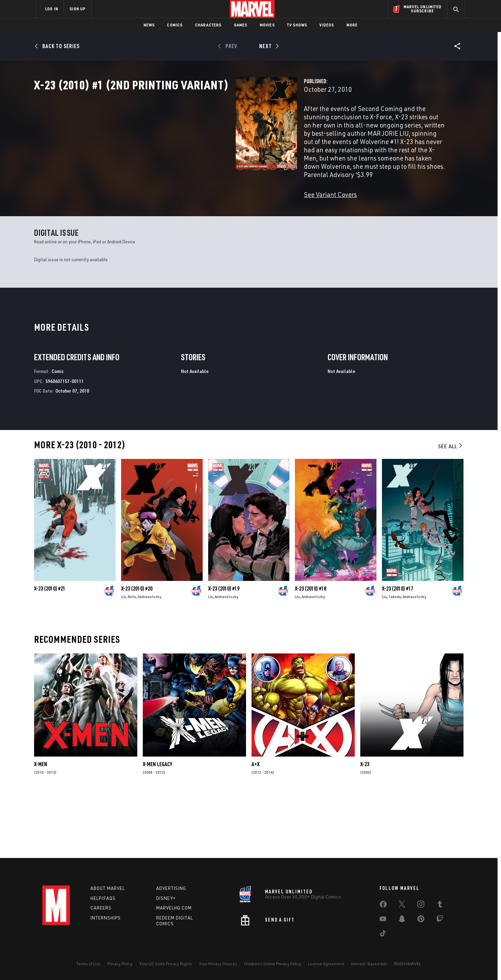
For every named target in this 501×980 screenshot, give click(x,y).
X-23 (365, 825)
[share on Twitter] (402, 905)
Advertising (171, 888)
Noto (132, 658)
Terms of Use (88, 964)
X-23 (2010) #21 (50, 650)
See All (451, 507)
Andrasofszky (149, 658)
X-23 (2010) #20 (137, 650)
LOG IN (52, 9)
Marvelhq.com (174, 908)
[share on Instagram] (421, 905)
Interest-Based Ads (369, 964)
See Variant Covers (189, 192)
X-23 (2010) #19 (224, 650)
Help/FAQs (103, 898)
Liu (124, 658)
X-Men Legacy (157, 825)
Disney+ (166, 898)
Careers (101, 908)
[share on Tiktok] (383, 935)
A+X (255, 825)
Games (241, 25)
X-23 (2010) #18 (311, 650)
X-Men (41, 825)
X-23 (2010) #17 (398, 650)
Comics (175, 25)
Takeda (395, 658)
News (149, 25)
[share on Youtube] (383, 920)
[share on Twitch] (440, 920)
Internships (106, 918)
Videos (327, 25)
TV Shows (297, 25)
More (352, 25)
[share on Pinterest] (421, 920)
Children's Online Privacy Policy (273, 964)
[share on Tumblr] (440, 905)
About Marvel (108, 888)
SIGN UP (77, 9)
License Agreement (326, 964)
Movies (267, 25)
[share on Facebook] (383, 906)
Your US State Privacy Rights (166, 964)
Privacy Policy (120, 964)
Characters (208, 25)
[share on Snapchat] (402, 920)
